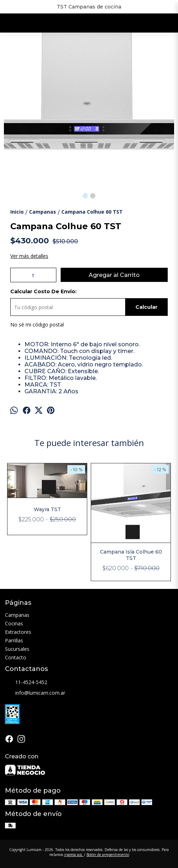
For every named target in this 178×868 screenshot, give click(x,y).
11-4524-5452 (26, 683)
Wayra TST (47, 509)
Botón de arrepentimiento (108, 855)
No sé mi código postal (37, 325)
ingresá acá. (74, 855)
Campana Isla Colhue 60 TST (131, 555)
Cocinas (14, 623)
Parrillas (14, 640)
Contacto (16, 657)
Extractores (18, 632)
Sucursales (17, 649)
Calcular (146, 307)
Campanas (17, 615)
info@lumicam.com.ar (35, 693)
